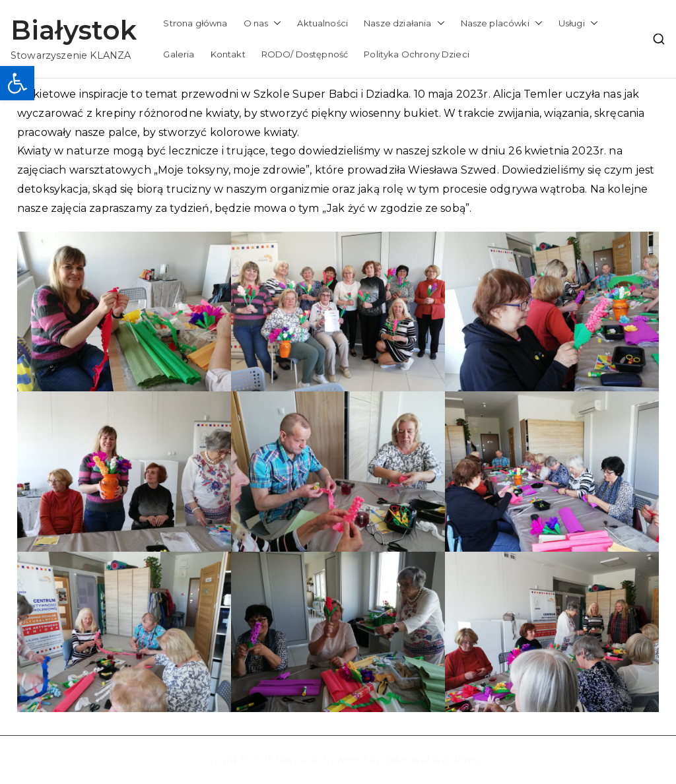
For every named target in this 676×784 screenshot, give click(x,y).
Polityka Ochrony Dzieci (417, 54)
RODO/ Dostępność (305, 54)
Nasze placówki (502, 23)
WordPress (457, 760)
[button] (17, 83)
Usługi (578, 23)
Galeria (179, 54)
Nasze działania (404, 23)
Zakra (396, 760)
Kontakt (228, 54)
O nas (263, 23)
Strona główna (195, 23)
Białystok (74, 30)
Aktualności (322, 23)
